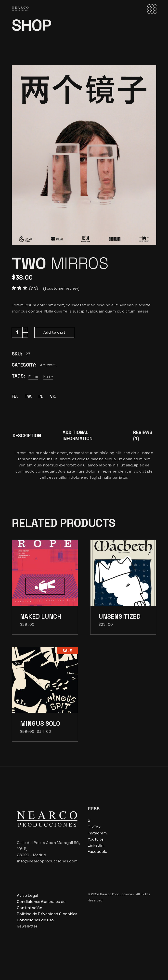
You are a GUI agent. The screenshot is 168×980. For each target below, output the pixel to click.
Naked (41, 616)
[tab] (27, 437)
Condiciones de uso (35, 920)
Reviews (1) (143, 436)
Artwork (48, 365)
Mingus (40, 723)
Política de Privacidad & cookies (47, 914)
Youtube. (96, 839)
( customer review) (61, 288)
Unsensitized (120, 616)
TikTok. (95, 827)
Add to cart (54, 332)
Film (33, 377)
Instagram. (98, 833)
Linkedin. (96, 845)
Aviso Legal (28, 895)
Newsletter (27, 926)
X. (90, 821)
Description (27, 436)
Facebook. (97, 851)
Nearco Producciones (117, 894)
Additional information (78, 436)
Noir (48, 377)
